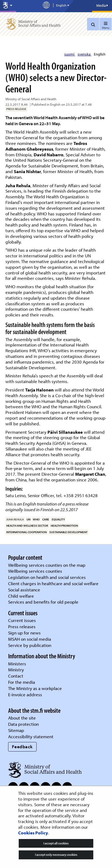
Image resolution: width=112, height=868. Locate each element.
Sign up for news (24, 633)
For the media (22, 682)
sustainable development (68, 532)
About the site (22, 718)
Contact (16, 676)
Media (102, 5)
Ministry (16, 670)
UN (28, 519)
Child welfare (21, 596)
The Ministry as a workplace (35, 688)
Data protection (23, 724)
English (100, 54)
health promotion (64, 526)
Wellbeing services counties (35, 571)
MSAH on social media (30, 639)
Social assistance (24, 590)
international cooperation (26, 532)
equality (58, 519)
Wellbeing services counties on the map (47, 565)
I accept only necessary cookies (56, 855)
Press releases (22, 626)
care (46, 519)
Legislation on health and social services (47, 577)
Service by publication (30, 645)
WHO (36, 519)
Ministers (17, 664)
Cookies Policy (33, 833)
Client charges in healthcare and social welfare (53, 583)
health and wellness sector (27, 526)
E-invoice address (25, 694)
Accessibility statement (31, 736)
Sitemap (16, 730)
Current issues (22, 620)
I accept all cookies (56, 843)
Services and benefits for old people (43, 602)
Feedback (22, 746)
